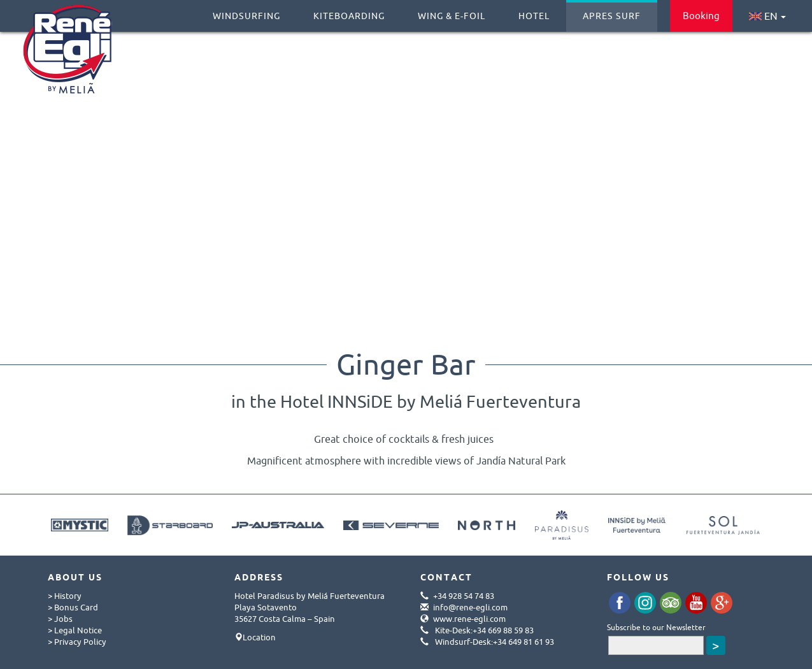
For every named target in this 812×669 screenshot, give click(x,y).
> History (65, 596)
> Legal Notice (75, 630)
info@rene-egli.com (470, 607)
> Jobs (60, 619)
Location (259, 637)
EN (767, 16)
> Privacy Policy (77, 642)
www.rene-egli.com (469, 619)
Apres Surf (612, 11)
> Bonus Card (73, 607)
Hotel (534, 11)
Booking (701, 16)
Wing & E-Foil (452, 11)
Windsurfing (246, 11)
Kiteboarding (349, 11)
